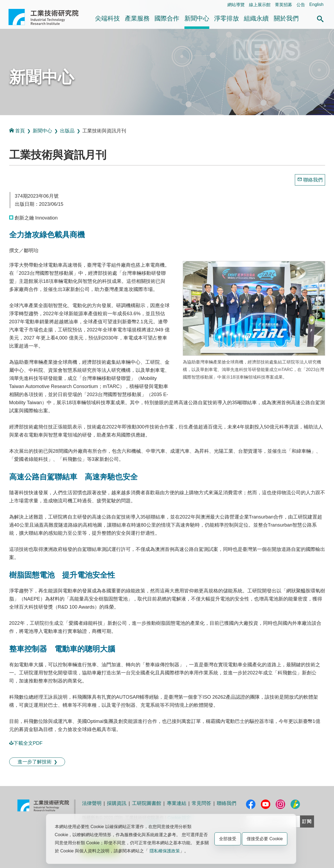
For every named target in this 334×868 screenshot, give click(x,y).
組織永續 (256, 18)
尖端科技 (107, 18)
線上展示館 (260, 5)
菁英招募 (284, 5)
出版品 (67, 131)
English (316, 4)
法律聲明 (92, 803)
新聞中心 (197, 18)
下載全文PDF (26, 743)
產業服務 (137, 18)
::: (10, 4)
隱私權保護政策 (165, 851)
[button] (320, 18)
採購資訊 (117, 803)
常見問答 (201, 803)
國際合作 (167, 18)
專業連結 (177, 803)
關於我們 (286, 18)
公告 (301, 5)
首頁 (17, 131)
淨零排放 (227, 18)
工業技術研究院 (47, 17)
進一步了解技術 (35, 762)
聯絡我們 (313, 180)
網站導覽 (236, 5)
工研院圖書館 (147, 803)
